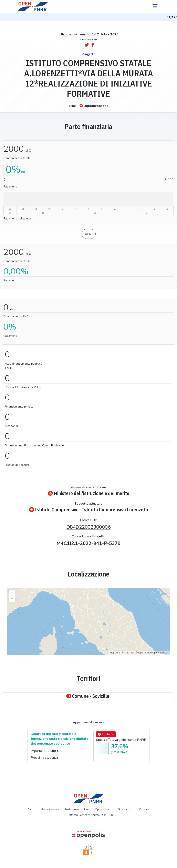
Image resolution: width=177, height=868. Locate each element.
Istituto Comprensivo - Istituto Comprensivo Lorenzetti (89, 510)
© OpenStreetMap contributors (152, 653)
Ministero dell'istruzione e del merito (89, 494)
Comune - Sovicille (88, 696)
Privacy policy (50, 809)
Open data (102, 809)
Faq (30, 809)
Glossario (124, 809)
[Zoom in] (12, 593)
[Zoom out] (12, 599)
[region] (88, 621)
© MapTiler (128, 653)
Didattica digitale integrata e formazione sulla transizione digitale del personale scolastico (60, 739)
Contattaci (146, 809)
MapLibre (115, 653)
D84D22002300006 (88, 527)
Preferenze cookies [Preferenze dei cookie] (77, 809)
